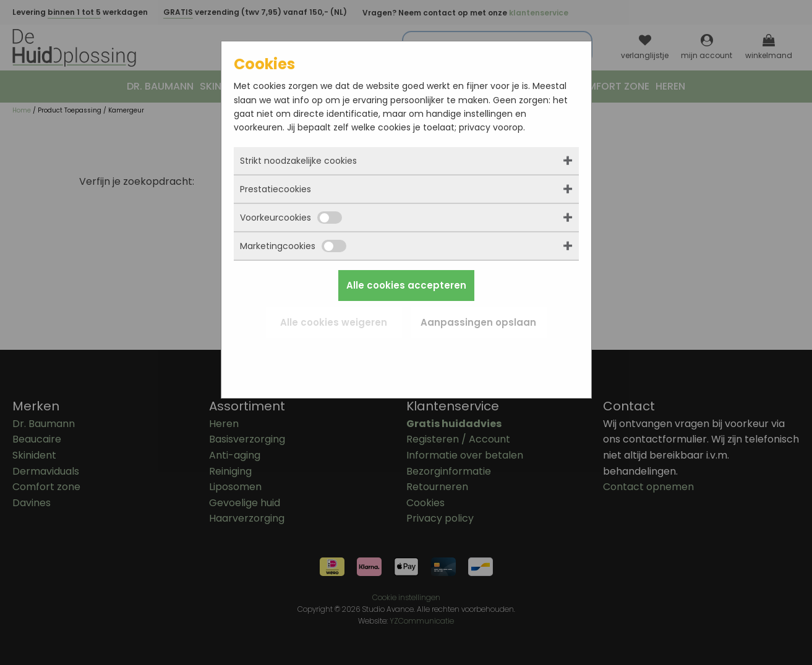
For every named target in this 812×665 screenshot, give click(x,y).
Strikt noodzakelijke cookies (298, 161)
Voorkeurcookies (291, 218)
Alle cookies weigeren (334, 322)
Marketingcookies (293, 246)
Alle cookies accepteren (406, 285)
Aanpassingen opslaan (478, 322)
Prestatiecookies (276, 189)
